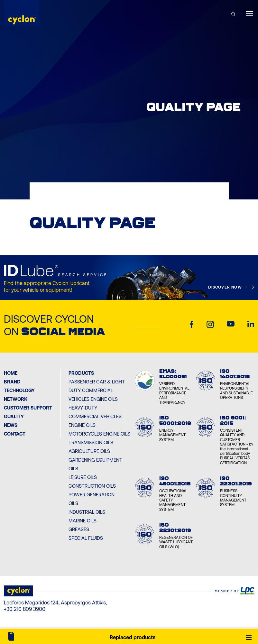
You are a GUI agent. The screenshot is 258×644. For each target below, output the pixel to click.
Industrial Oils (87, 512)
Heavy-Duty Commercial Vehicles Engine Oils (95, 416)
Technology (19, 390)
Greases (79, 529)
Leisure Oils (83, 477)
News (11, 425)
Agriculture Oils (89, 451)
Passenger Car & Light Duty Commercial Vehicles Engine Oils (97, 390)
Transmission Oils (91, 442)
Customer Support (28, 408)
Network (16, 399)
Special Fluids (86, 538)
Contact (15, 434)
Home (11, 373)
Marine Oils (83, 521)
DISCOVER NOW (225, 287)
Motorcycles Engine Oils (99, 434)
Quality (14, 416)
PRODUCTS (81, 373)
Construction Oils (92, 486)
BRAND (12, 382)
